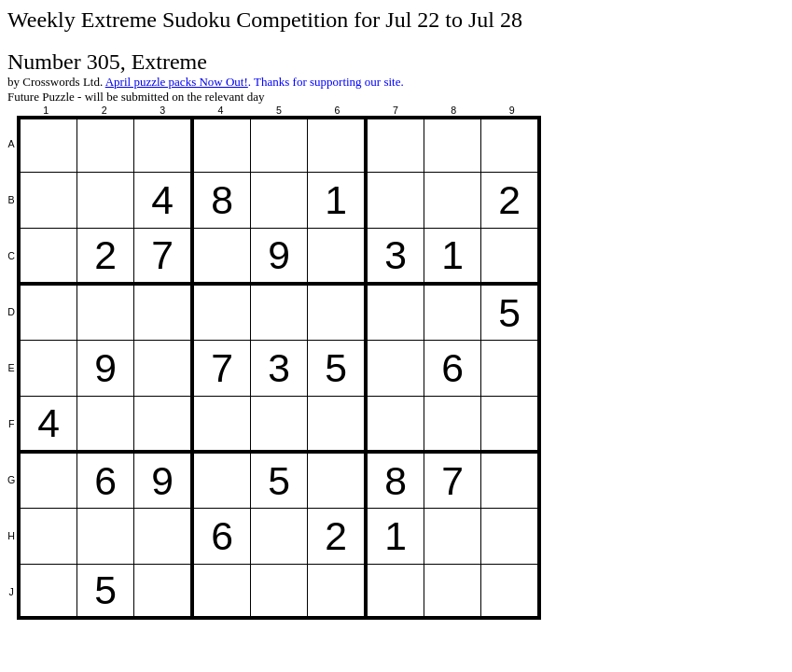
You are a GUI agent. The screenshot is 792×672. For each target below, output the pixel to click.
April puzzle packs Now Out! (177, 82)
